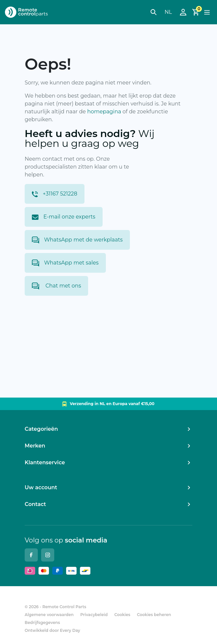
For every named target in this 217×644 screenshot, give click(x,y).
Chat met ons (56, 286)
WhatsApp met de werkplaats (77, 240)
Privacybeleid (94, 615)
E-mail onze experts (64, 217)
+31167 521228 (55, 194)
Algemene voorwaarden (49, 615)
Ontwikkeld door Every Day (52, 630)
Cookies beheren (154, 615)
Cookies (122, 615)
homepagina (104, 112)
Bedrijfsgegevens (42, 622)
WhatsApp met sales (65, 263)
